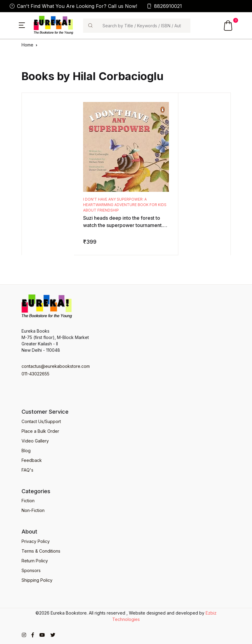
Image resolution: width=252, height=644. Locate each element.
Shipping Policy (37, 580)
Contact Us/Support (41, 421)
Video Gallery (35, 441)
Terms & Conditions (41, 551)
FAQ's (27, 470)
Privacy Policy (36, 541)
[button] (22, 25)
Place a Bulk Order (40, 431)
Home (27, 45)
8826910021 (164, 6)
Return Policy (35, 561)
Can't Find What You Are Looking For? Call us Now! (73, 6)
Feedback (32, 460)
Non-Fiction (33, 510)
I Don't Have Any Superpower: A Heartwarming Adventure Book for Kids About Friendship (125, 205)
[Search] (144, 26)
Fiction (28, 501)
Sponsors (31, 570)
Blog (26, 451)
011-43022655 (35, 374)
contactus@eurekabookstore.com (56, 366)
